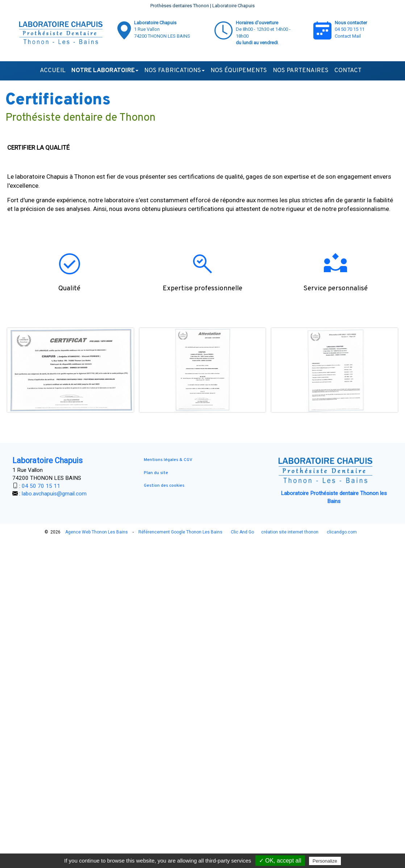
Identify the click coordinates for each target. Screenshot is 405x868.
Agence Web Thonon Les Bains (97, 532)
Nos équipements (239, 71)
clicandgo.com (342, 532)
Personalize (325, 861)
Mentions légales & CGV (168, 460)
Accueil (53, 71)
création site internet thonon (290, 532)
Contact (348, 71)
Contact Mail (348, 36)
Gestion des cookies (164, 486)
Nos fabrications (174, 71)
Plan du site (156, 473)
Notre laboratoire (105, 71)
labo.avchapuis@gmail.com (54, 494)
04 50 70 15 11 (350, 29)
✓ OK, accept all (280, 861)
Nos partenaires (301, 71)
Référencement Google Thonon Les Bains (180, 532)
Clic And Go (242, 532)
